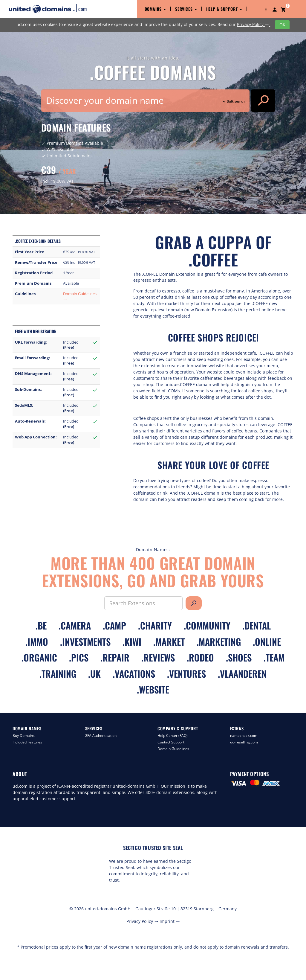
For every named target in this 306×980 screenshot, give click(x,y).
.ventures (186, 674)
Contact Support (171, 742)
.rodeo (200, 657)
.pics (79, 657)
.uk (94, 674)
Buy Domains (24, 736)
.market (169, 642)
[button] (266, 9)
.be (41, 625)
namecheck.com (244, 736)
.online (267, 642)
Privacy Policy (254, 24)
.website (153, 689)
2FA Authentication (101, 736)
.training (58, 674)
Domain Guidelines (173, 749)
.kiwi (132, 642)
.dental (257, 625)
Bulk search (233, 101)
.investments (85, 642)
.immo (37, 642)
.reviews (158, 657)
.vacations (134, 674)
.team (274, 657)
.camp (114, 625)
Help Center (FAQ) (173, 736)
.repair (115, 657)
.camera (75, 625)
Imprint (170, 921)
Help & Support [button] (224, 9)
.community (207, 625)
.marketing (219, 642)
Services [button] (186, 9)
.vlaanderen (242, 674)
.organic (39, 657)
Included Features (27, 742)
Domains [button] (155, 9)
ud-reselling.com (244, 742)
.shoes (239, 657)
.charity (155, 625)
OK (282, 25)
